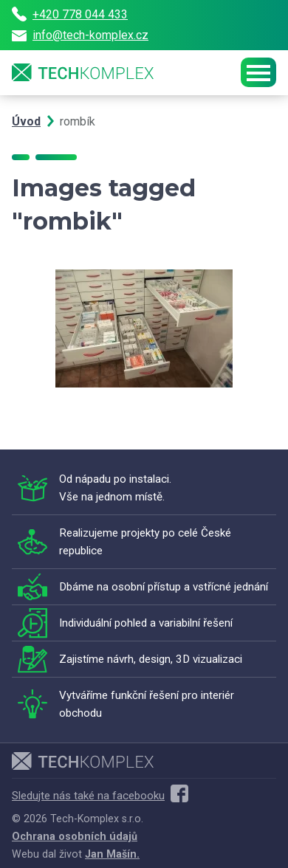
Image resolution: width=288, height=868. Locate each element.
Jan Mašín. (112, 854)
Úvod (26, 121)
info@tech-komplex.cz (80, 35)
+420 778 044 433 (70, 14)
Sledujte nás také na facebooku (100, 796)
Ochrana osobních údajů (75, 836)
